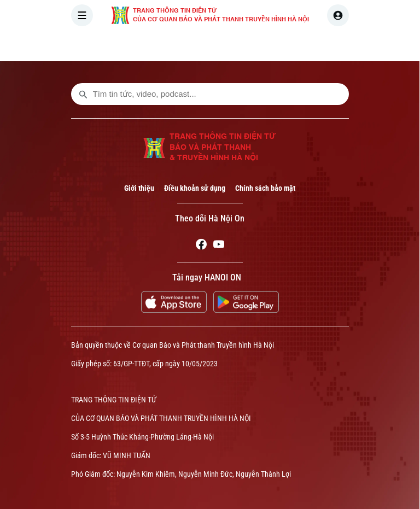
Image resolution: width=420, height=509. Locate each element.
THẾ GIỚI (279, 46)
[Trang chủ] (145, 46)
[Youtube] (219, 246)
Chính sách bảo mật (265, 188)
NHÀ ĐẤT (378, 46)
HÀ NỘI (231, 46)
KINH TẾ (329, 46)
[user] (338, 15)
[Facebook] (201, 246)
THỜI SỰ (184, 46)
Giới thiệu (139, 188)
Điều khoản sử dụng (195, 188)
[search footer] (83, 94)
